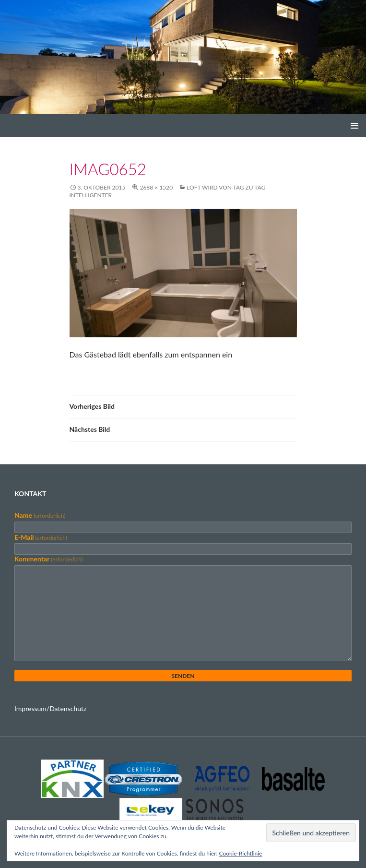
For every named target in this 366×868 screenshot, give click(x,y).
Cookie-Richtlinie (241, 853)
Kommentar (49, 559)
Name (40, 515)
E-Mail (41, 537)
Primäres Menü (354, 126)
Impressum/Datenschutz (50, 708)
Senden (183, 676)
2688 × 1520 (156, 187)
